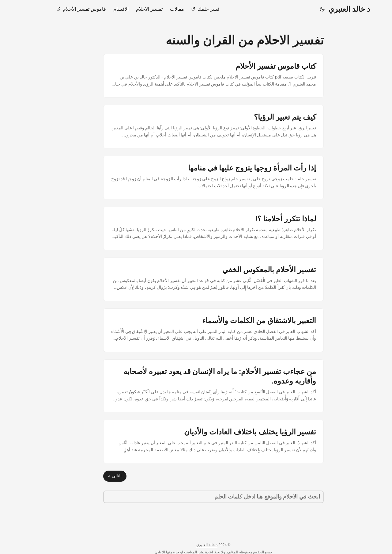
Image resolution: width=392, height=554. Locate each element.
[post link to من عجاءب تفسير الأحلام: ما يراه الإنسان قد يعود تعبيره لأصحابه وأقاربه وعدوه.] (196, 386)
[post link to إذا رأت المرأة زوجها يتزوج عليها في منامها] (196, 178)
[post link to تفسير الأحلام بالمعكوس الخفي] (196, 279)
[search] (196, 497)
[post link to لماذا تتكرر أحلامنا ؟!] (196, 228)
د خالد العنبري (332, 9)
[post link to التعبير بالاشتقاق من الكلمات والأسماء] (196, 330)
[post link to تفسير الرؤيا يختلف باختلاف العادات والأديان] (196, 441)
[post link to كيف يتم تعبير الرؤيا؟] (196, 127)
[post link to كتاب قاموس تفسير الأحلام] (196, 76)
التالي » (97, 476)
